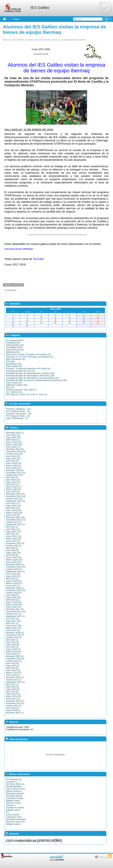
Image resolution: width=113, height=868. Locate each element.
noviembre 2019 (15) (16, 567)
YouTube (38, 259)
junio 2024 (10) (13, 456)
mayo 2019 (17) (13, 576)
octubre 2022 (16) (14, 499)
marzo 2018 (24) (14, 602)
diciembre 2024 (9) (15, 449)
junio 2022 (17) (13, 503)
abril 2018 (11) (13, 600)
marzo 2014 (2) (13, 694)
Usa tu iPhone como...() (16, 790)
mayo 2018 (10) (13, 597)
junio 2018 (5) (12, 595)
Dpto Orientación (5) (15, 359)
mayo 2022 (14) (13, 506)
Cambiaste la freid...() (15, 799)
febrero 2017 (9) (13, 628)
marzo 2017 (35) (14, 626)
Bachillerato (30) (14, 364)
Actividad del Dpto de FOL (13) (20, 371)
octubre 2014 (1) (14, 680)
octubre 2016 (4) (14, 637)
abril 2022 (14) (13, 508)
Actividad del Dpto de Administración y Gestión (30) (30, 373)
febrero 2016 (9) (13, 652)
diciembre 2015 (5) (15, 656)
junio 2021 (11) (13, 529)
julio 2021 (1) (12, 527)
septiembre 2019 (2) (15, 572)
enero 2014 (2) (13, 699)
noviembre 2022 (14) (16, 496)
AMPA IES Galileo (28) (17, 385)
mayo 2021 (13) (13, 532)
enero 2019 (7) (13, 586)
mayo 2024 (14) (13, 459)
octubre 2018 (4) (14, 593)
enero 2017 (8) (13, 630)
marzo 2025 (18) (14, 442)
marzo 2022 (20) (14, 510)
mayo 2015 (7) (13, 666)
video (56, 840)
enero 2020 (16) (13, 562)
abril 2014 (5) (12, 692)
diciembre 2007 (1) (15, 713)
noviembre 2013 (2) (15, 703)
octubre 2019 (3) (14, 569)
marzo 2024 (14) (14, 463)
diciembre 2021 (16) (15, 517)
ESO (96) (10, 361)
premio (44, 840)
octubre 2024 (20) (14, 454)
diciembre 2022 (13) (15, 494)
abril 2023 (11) (13, 484)
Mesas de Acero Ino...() (16, 823)
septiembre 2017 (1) (15, 616)
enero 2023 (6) (13, 492)
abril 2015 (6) (12, 668)
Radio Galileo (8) (14, 366)
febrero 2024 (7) (13, 466)
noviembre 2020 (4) (15, 543)
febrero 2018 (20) (14, 604)
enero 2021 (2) (13, 541)
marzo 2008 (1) (13, 710)
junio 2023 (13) (13, 480)
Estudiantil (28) (13, 343)
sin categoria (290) (15, 340)
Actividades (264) (14, 347)
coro (10, 840)
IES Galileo (40, 8)
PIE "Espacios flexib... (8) (18, 411)
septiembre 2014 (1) (15, 682)
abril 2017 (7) (12, 623)
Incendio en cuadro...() (16, 809)
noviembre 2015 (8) (15, 659)
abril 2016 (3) (12, 647)
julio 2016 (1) (12, 640)
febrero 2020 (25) (14, 560)
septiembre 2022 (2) (15, 501)
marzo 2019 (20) (14, 581)
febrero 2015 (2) (13, 673)
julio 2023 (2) (12, 477)
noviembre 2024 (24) (16, 452)
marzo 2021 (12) (14, 536)
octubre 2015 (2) (14, 661)
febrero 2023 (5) (13, 489)
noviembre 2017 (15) (16, 612)
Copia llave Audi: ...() (16, 818)
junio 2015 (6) (12, 663)
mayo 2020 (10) (13, 553)
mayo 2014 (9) (13, 689)
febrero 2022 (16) (14, 513)
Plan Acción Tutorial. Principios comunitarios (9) (28, 354)
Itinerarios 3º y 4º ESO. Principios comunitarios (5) (30, 357)
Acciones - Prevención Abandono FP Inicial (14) (28, 369)
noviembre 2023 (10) (16, 473)
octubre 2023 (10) (14, 475)
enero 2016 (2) (13, 654)
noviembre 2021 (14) (16, 520)
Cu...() (13, 813)
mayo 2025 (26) (13, 437)
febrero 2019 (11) (14, 583)
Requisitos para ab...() (16, 795)
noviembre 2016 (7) (15, 635)
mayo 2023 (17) (13, 482)
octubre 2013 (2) (14, 706)
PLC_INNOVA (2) (14, 392)
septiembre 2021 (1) (15, 524)
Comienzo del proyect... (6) (19, 414)
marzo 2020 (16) (14, 557)
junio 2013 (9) (12, 708)
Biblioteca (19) (13, 352)
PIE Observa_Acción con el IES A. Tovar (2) (26, 394)
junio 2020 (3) (12, 550)
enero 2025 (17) (13, 447)
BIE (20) (10, 387)
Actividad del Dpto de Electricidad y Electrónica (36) (30, 376)
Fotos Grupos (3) (14, 383)
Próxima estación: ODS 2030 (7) (21, 390)
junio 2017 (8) (12, 619)
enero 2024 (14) (13, 468)
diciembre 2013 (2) (15, 701)
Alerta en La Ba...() (14, 804)
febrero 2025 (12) (14, 444)
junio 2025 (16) (13, 435)
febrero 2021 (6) (13, 539)
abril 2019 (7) (12, 579)
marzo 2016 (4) (13, 649)
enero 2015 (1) (13, 675)
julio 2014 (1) (12, 684)
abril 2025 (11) (13, 440)
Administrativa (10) (15, 345)
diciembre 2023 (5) (15, 470)
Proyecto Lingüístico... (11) (18, 409)
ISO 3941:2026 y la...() (16, 785)
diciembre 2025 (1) (15, 433)
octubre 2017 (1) (14, 614)
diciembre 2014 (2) (15, 677)
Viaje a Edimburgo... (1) (17, 418)
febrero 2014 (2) (13, 696)
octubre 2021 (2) (14, 522)
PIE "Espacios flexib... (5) (18, 416)
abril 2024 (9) (12, 461)
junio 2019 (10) (13, 574)
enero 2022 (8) (13, 515)
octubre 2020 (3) (14, 546)
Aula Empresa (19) (15, 350)
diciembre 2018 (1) (15, 588)
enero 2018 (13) (13, 607)
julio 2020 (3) (12, 548)
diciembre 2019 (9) (15, 564)
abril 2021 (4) (12, 534)
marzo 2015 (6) (13, 670)
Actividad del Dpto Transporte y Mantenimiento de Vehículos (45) (36, 380)
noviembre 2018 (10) (16, 590)
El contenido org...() (14, 780)
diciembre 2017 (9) (15, 609)
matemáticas (26, 840)
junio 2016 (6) (12, 642)
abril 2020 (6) (12, 555)
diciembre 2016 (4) (15, 633)
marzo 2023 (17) (14, 487)
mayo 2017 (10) (13, 621)
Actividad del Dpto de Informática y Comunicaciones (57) (33, 378)
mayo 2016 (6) (13, 644)
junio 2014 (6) (12, 687)
